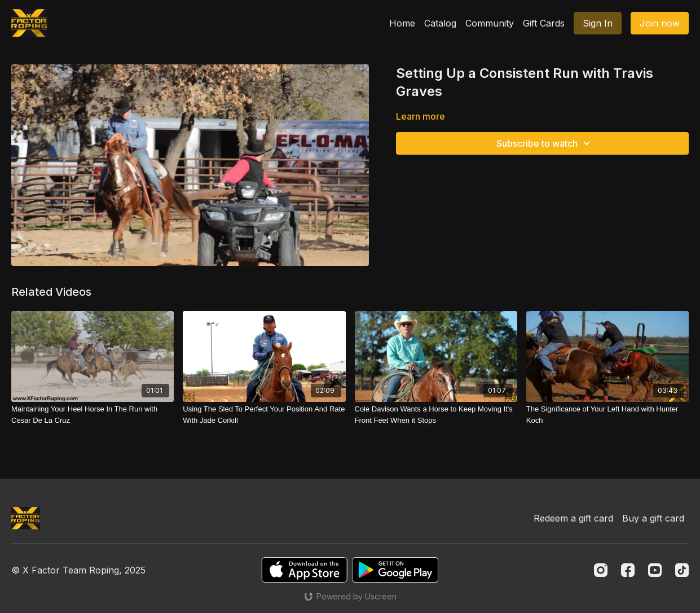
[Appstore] (304, 570)
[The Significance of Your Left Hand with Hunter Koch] (607, 415)
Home (402, 23)
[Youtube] (655, 570)
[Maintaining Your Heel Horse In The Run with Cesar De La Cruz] (93, 415)
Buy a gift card (653, 518)
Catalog (440, 23)
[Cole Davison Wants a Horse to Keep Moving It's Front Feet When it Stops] (436, 415)
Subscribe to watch (545, 143)
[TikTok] (682, 570)
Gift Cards (544, 23)
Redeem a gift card (573, 518)
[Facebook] (628, 570)
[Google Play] (395, 570)
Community (490, 23)
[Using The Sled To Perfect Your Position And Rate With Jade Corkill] (264, 415)
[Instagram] (601, 570)
